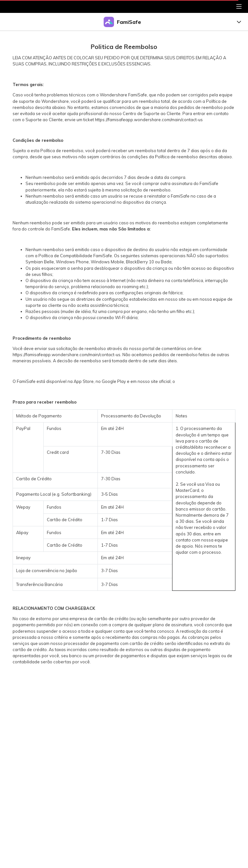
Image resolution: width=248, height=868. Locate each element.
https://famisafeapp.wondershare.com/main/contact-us (149, 120)
